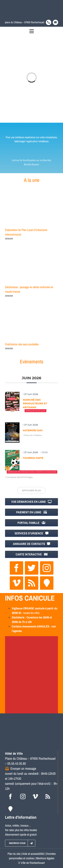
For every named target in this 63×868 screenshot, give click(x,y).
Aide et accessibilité (33, 854)
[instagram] (47, 568)
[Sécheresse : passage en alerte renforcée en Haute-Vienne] (32, 267)
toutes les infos (31, 613)
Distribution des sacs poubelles (22, 344)
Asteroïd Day (33, 430)
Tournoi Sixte (33, 458)
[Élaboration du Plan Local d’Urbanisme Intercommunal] (32, 209)
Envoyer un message (23, 768)
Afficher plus (32, 490)
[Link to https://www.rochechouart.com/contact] (55, 22)
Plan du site (14, 854)
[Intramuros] (47, 583)
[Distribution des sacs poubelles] (32, 324)
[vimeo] (16, 583)
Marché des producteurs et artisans (35, 403)
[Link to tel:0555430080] (49, 22)
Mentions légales (45, 858)
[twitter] (32, 568)
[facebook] (16, 568)
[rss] (32, 583)
